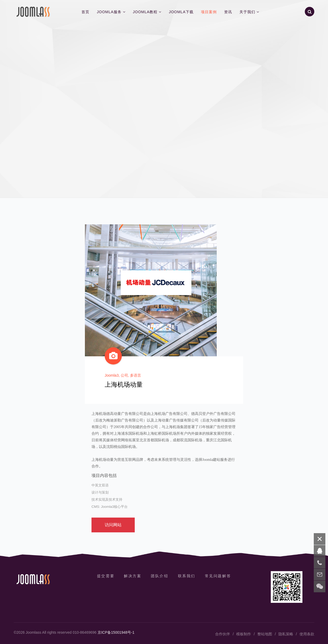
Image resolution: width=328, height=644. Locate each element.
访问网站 (113, 525)
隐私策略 (286, 634)
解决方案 (133, 576)
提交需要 (106, 576)
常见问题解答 (218, 576)
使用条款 (307, 634)
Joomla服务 (109, 12)
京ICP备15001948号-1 (116, 632)
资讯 (228, 12)
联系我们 (187, 576)
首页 (85, 12)
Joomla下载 (181, 12)
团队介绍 (160, 576)
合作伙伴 (223, 634)
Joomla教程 (145, 12)
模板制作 (244, 634)
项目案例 (209, 12)
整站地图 (265, 634)
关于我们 (247, 12)
